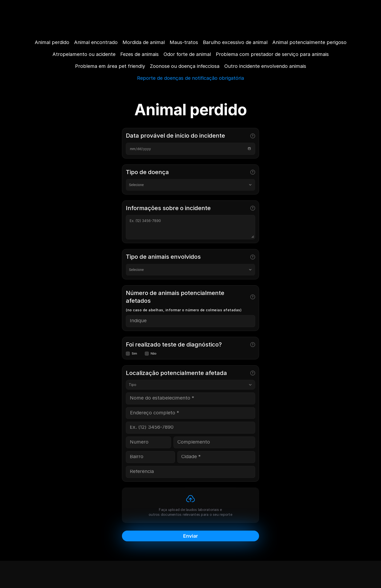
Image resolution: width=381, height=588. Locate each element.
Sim (131, 354)
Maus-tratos (184, 42)
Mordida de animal (144, 42)
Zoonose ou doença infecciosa (185, 66)
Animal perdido (52, 42)
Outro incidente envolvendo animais (265, 66)
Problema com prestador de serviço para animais (272, 54)
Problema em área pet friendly (110, 66)
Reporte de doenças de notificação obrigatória (190, 78)
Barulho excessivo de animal (235, 42)
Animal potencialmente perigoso (309, 42)
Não (151, 354)
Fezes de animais (139, 54)
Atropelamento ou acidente (84, 54)
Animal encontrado (96, 42)
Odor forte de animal (187, 54)
